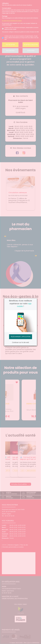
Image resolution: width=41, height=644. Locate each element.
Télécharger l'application (20, 337)
